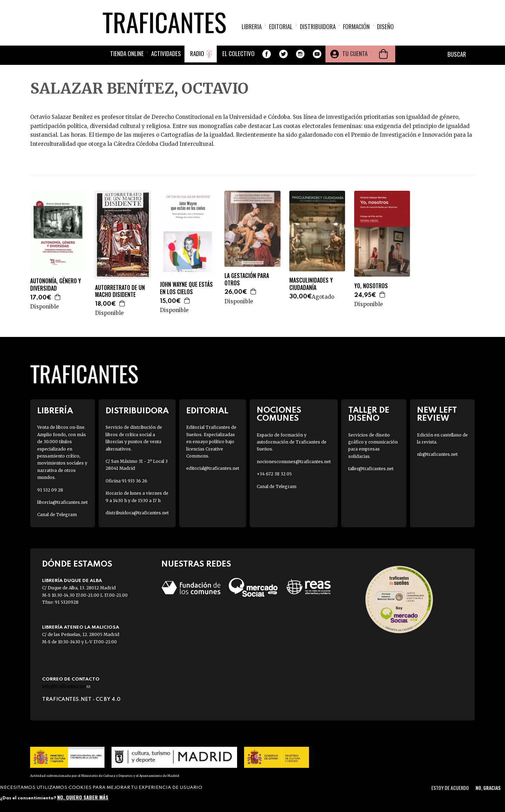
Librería (55, 411)
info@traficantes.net (66, 686)
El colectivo (238, 53)
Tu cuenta (355, 53)
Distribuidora (318, 26)
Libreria (252, 26)
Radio (197, 53)
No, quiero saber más (83, 797)
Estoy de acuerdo (450, 788)
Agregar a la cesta (58, 297)
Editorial (281, 26)
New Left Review (437, 414)
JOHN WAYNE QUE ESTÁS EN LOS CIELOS (186, 288)
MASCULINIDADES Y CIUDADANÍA (311, 284)
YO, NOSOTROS (371, 286)
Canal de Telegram (57, 515)
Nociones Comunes (279, 414)
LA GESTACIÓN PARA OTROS (247, 279)
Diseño (385, 26)
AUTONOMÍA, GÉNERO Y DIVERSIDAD (56, 285)
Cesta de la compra (383, 54)
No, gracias (488, 788)
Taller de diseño (369, 414)
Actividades (166, 53)
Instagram (300, 54)
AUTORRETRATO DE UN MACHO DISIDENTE (120, 291)
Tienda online (127, 53)
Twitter (283, 54)
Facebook (267, 54)
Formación (356, 26)
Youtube (317, 54)
